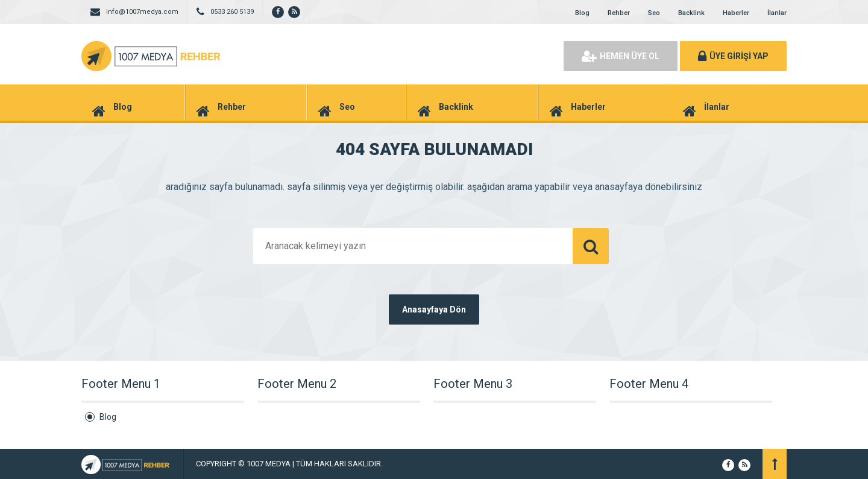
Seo (654, 13)
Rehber (619, 13)
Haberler (736, 13)
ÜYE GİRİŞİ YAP (733, 56)
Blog (582, 13)
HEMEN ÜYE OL (621, 56)
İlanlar (777, 13)
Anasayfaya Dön (434, 309)
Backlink (691, 13)
